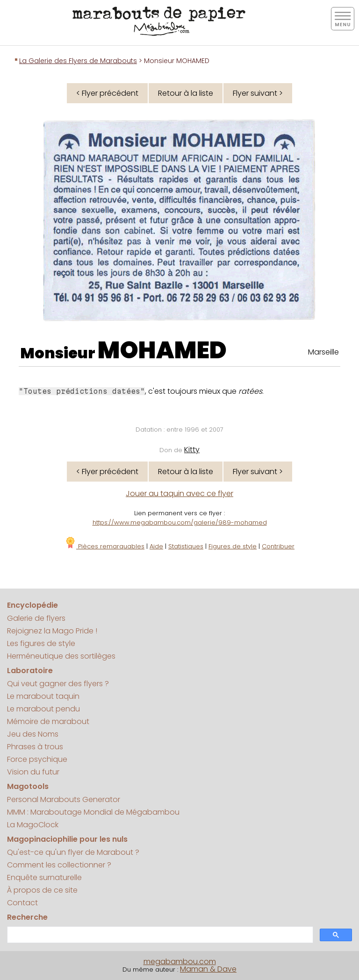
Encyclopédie (32, 605)
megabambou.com (180, 962)
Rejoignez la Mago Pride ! (52, 631)
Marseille (323, 352)
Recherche (27, 917)
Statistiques (186, 546)
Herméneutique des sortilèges (61, 656)
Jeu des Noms (33, 734)
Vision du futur (33, 772)
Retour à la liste (186, 93)
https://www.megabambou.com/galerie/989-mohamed (180, 522)
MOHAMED (162, 350)
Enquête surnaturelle (44, 877)
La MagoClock (33, 825)
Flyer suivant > (258, 93)
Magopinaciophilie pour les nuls (67, 839)
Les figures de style (41, 643)
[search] (159, 935)
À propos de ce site (42, 890)
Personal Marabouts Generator (64, 799)
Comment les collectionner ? (59, 865)
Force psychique (37, 759)
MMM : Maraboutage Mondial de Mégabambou (93, 812)
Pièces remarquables (104, 546)
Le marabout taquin (43, 696)
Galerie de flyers (36, 618)
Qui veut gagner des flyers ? (58, 684)
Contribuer (278, 546)
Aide (156, 546)
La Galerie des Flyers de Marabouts (78, 61)
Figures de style (233, 546)
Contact (22, 903)
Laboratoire (30, 671)
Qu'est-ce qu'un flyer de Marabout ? (73, 852)
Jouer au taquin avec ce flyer (179, 494)
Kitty (192, 450)
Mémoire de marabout (48, 721)
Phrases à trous (35, 747)
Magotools (28, 786)
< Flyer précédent (107, 93)
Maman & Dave (208, 969)
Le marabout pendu (43, 709)
